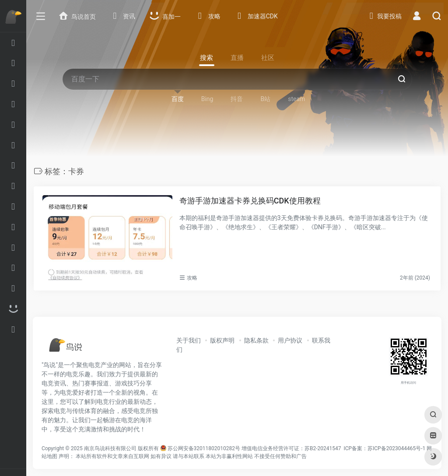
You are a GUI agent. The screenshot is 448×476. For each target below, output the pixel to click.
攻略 (192, 278)
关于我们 (189, 340)
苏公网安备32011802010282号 (204, 448)
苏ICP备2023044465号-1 (396, 448)
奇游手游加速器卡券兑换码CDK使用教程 (250, 201)
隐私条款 (256, 340)
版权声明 (222, 340)
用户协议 (290, 340)
